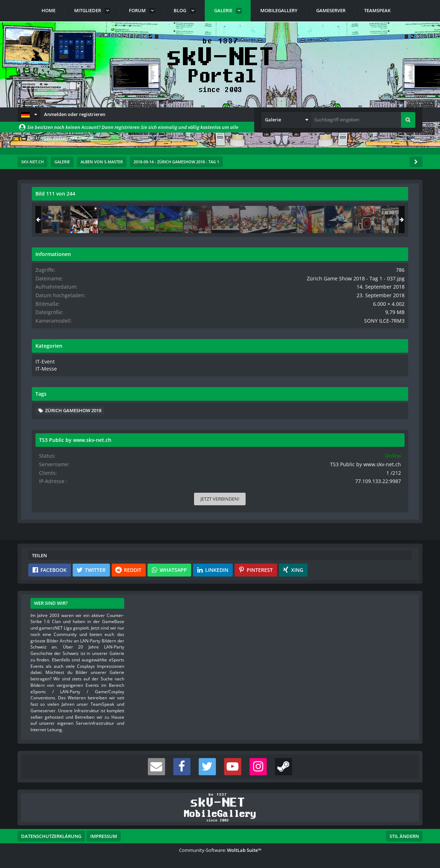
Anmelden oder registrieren (75, 114)
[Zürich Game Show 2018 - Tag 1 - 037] (364, 220)
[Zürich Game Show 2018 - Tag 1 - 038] (392, 220)
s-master (73, 209)
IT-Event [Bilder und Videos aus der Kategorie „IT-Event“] (324, 366)
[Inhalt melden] (274, 417)
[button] (29, 115)
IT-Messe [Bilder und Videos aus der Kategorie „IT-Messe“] (325, 373)
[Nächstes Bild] (272, 310)
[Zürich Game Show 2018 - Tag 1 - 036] (335, 220)
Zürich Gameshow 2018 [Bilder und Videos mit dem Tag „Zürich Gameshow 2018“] (353, 414)
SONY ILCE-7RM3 (390, 326)
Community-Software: (220, 850)
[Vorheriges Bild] (39, 310)
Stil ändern (404, 836)
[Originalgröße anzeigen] (271, 198)
